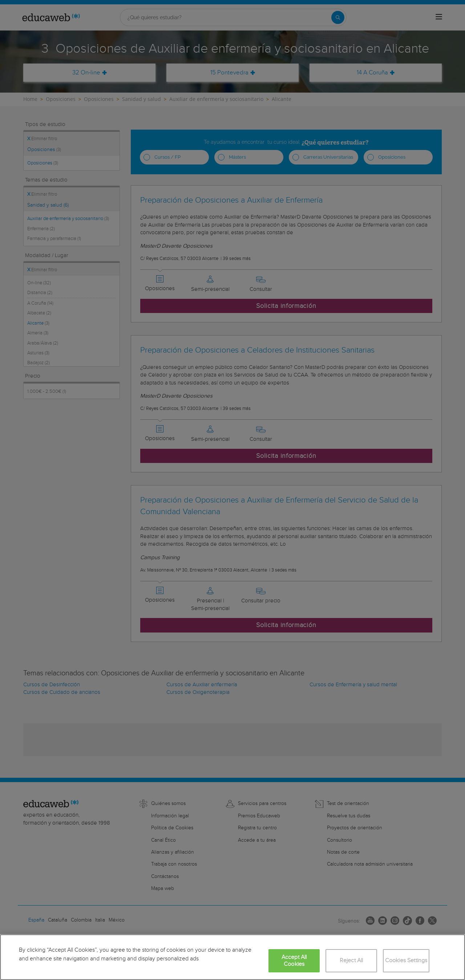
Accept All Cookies (294, 961)
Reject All (351, 961)
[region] (232, 957)
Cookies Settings (406, 961)
